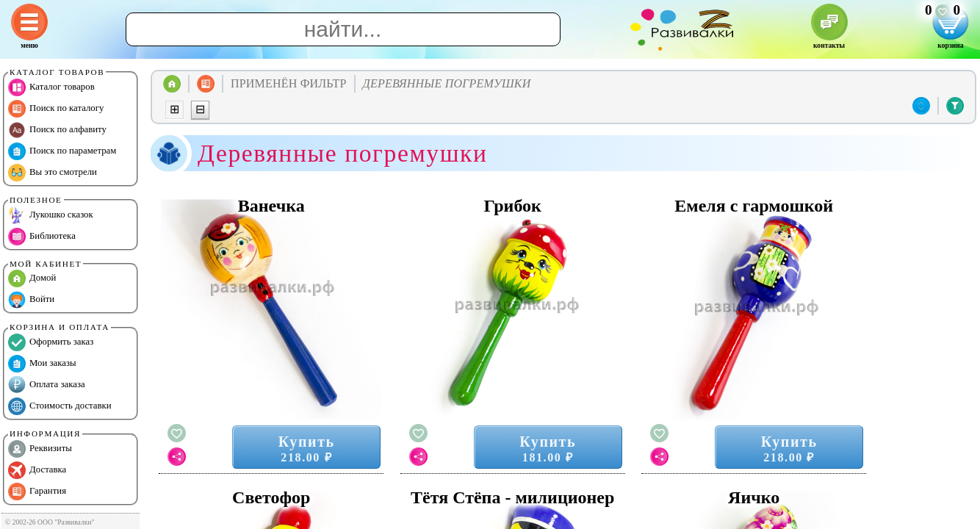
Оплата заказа (47, 385)
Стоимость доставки (60, 406)
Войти (31, 300)
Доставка (37, 470)
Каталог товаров (51, 87)
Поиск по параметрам (62, 151)
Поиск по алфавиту (57, 130)
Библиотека (42, 237)
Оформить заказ (51, 342)
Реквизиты (40, 449)
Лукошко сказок (51, 215)
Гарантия (37, 492)
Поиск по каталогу (56, 109)
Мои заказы (42, 364)
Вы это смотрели (53, 173)
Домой (32, 278)
